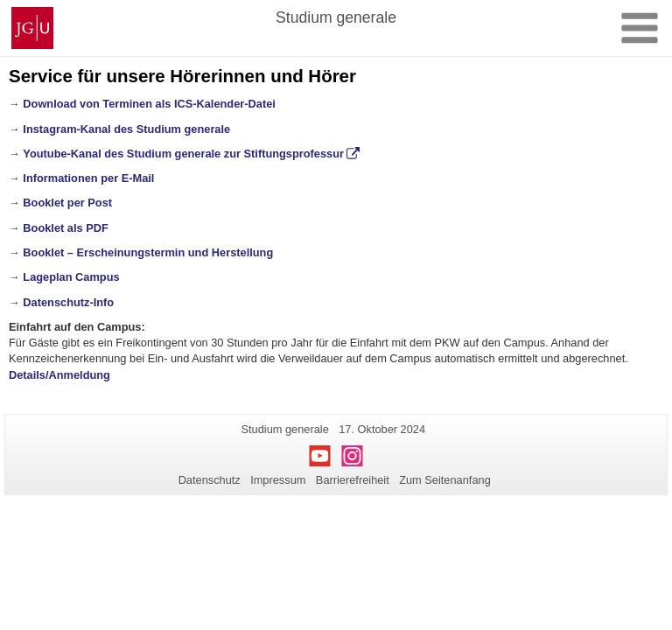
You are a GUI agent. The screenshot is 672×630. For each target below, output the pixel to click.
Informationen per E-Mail (88, 178)
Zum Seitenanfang (445, 480)
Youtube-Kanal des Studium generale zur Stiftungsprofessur (183, 154)
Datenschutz (210, 480)
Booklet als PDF (65, 228)
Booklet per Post (67, 203)
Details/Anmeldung (59, 375)
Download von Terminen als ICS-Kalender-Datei (149, 104)
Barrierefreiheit (353, 480)
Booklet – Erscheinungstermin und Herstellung (148, 252)
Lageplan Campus (71, 277)
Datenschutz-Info (68, 302)
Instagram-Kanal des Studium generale (126, 129)
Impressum (278, 480)
